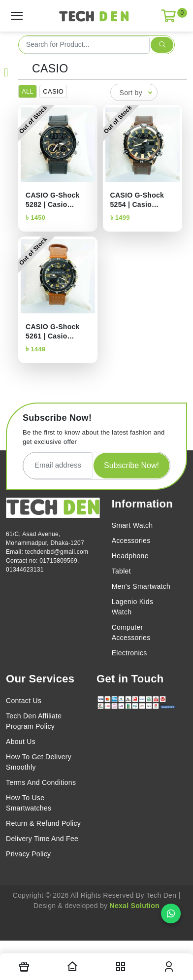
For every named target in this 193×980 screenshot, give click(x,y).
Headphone (130, 556)
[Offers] (24, 967)
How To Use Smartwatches (29, 803)
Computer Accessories (131, 632)
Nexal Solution (135, 906)
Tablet (121, 571)
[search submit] (162, 45)
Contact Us (24, 701)
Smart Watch (132, 525)
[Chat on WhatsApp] (171, 913)
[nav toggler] (121, 967)
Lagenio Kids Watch (133, 607)
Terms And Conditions (41, 782)
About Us (21, 742)
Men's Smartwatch (141, 586)
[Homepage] (72, 967)
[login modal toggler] (169, 967)
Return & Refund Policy (43, 823)
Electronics (129, 653)
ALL (28, 91)
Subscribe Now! (131, 465)
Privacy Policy (28, 854)
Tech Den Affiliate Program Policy (34, 721)
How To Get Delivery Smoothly (39, 762)
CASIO (50, 68)
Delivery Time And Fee (42, 839)
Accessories (131, 541)
